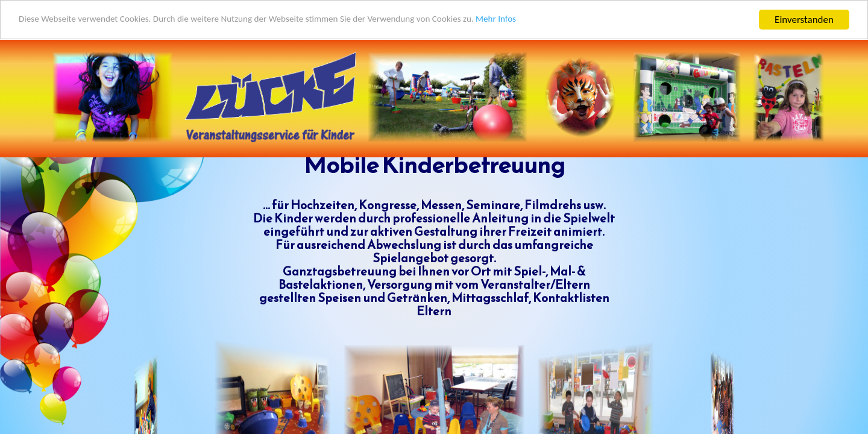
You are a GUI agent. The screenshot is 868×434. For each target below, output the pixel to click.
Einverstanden (804, 19)
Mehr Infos (555, 20)
